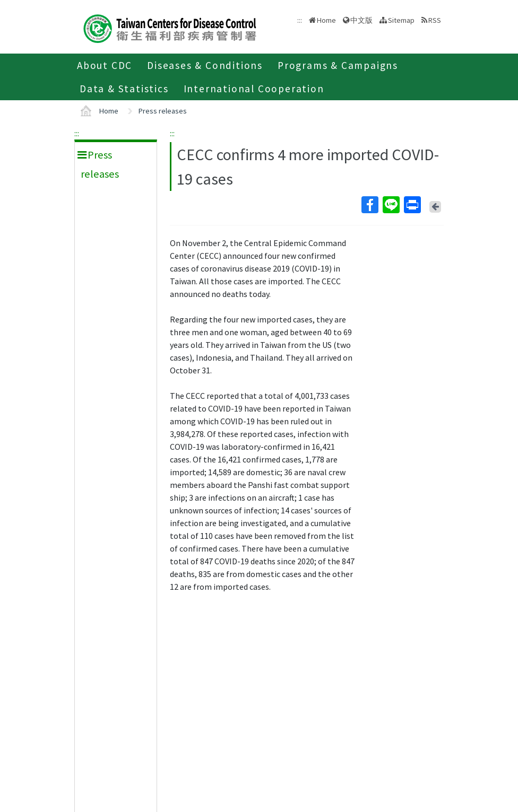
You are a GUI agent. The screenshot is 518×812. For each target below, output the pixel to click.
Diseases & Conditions (205, 65)
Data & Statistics (124, 89)
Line (391, 205)
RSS (435, 20)
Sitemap (401, 20)
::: (77, 133)
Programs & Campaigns (338, 65)
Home (326, 20)
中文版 (361, 20)
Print (412, 205)
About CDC (105, 65)
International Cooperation (254, 89)
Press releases (163, 111)
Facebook (369, 205)
